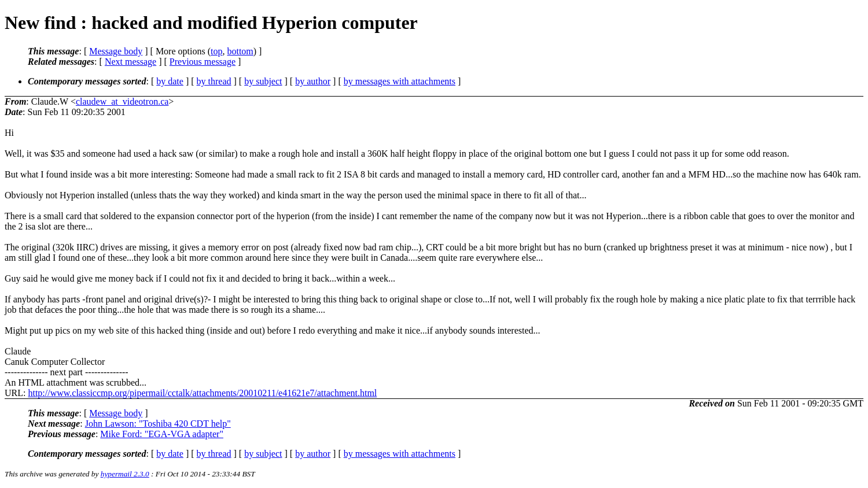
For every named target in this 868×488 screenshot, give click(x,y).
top (216, 51)
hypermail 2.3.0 (125, 474)
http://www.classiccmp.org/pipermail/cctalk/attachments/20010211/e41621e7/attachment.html (202, 393)
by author (313, 81)
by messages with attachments (400, 81)
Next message (130, 62)
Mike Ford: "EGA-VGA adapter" (162, 434)
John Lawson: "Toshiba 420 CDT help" (158, 424)
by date (170, 81)
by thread (214, 81)
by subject (263, 81)
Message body (116, 51)
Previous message (203, 62)
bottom (240, 51)
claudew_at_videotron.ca (122, 101)
